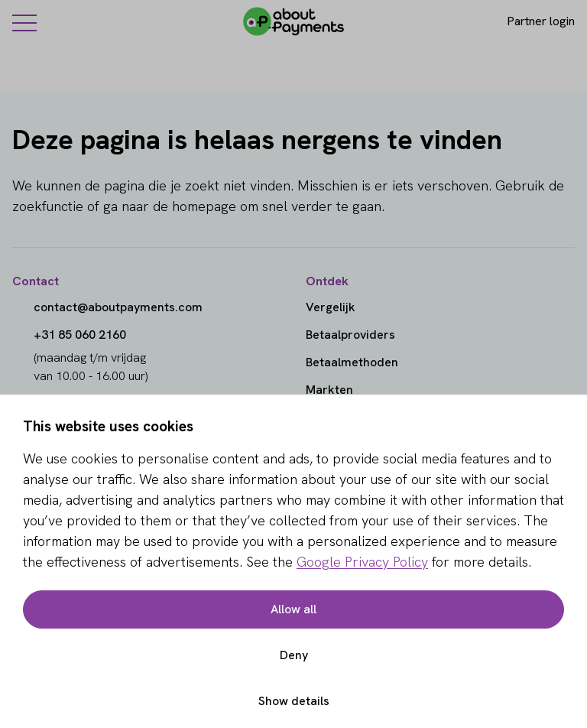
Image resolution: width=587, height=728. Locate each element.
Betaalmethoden (352, 362)
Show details (294, 701)
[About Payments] (293, 21)
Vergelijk (331, 307)
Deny (294, 655)
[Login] (528, 21)
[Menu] (24, 22)
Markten (329, 390)
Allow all (293, 609)
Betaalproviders (350, 335)
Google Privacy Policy (362, 562)
